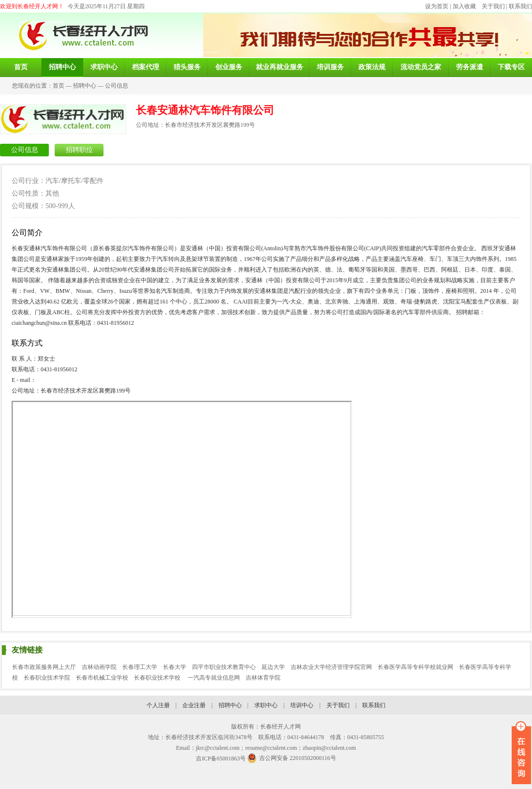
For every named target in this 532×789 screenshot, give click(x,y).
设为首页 (437, 6)
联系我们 (520, 6)
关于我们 (493, 6)
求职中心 (266, 705)
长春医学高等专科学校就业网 (415, 667)
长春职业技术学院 (47, 678)
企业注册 (194, 705)
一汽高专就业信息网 (214, 678)
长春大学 (175, 667)
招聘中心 (85, 86)
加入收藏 (464, 6)
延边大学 (273, 667)
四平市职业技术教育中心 (224, 667)
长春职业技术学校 (158, 678)
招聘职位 (79, 150)
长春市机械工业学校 (102, 678)
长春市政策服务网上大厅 (44, 667)
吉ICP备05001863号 (221, 759)
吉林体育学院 (263, 678)
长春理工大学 (140, 667)
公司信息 (117, 86)
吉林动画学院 (99, 667)
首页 (59, 86)
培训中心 (302, 705)
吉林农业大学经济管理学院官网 (331, 667)
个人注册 (158, 705)
